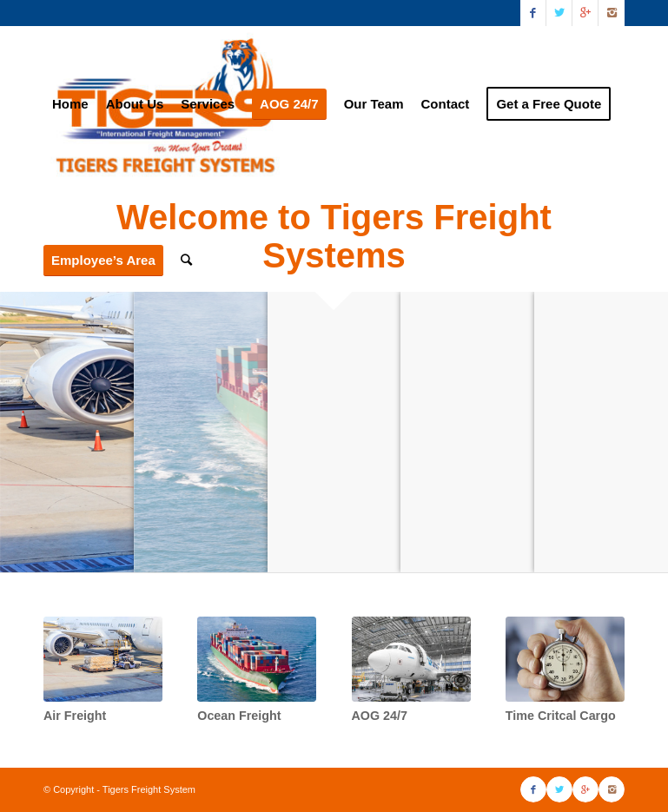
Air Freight (75, 716)
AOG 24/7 (380, 716)
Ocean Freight (239, 716)
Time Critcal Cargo (561, 716)
